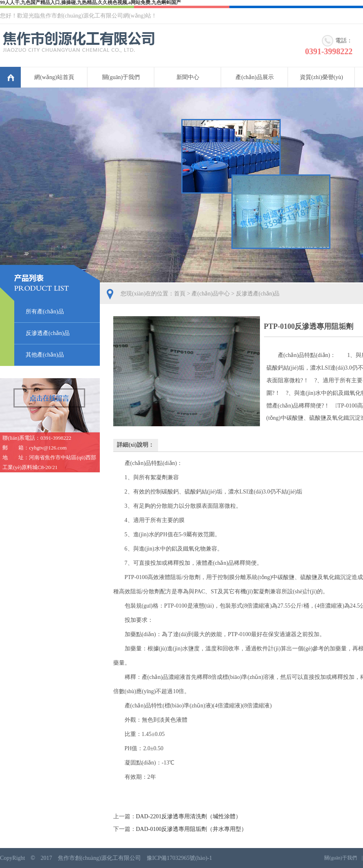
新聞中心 (188, 77)
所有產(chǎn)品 (45, 312)
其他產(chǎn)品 (45, 355)
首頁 (10, 77)
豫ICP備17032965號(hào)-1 (179, 858)
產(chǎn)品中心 (211, 294)
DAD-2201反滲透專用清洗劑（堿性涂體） (189, 816)
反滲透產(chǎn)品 (48, 333)
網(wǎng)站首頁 (54, 77)
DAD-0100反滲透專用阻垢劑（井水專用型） (192, 829)
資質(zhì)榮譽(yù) (321, 77)
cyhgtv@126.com (48, 448)
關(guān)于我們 (121, 77)
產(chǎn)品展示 (255, 77)
